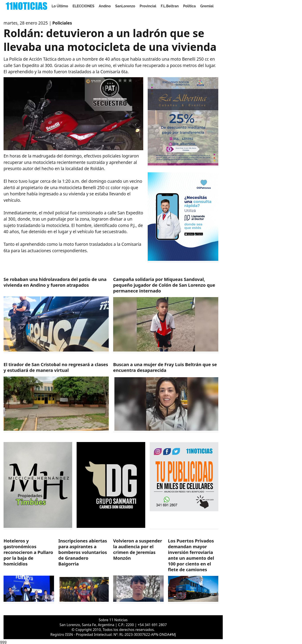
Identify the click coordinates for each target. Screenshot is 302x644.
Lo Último (60, 6)
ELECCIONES (83, 6)
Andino (105, 6)
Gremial (207, 6)
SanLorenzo (125, 6)
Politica (189, 6)
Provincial (148, 6)
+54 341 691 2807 (152, 625)
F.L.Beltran (170, 6)
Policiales (62, 23)
